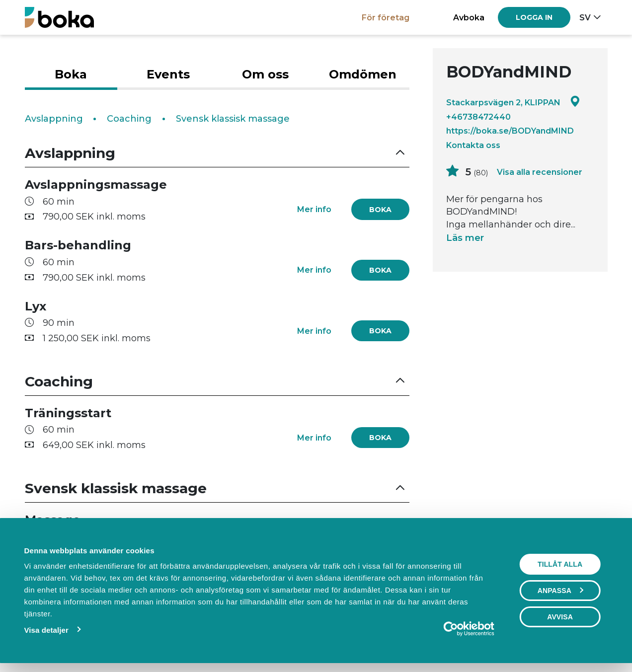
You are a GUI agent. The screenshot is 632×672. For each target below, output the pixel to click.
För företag (386, 17)
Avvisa (560, 617)
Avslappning (54, 119)
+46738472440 (478, 117)
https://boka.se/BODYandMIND (510, 131)
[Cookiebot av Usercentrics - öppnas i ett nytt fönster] (451, 629)
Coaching (129, 119)
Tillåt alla (560, 564)
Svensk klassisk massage (233, 119)
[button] (217, 153)
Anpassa (560, 591)
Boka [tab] (71, 74)
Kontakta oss (473, 145)
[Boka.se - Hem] (59, 17)
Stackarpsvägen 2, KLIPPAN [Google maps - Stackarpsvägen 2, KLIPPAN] (513, 102)
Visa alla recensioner (540, 172)
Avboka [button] (469, 17)
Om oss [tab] (265, 74)
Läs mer (465, 238)
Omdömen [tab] (363, 74)
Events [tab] (168, 74)
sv (585, 17)
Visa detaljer (46, 630)
